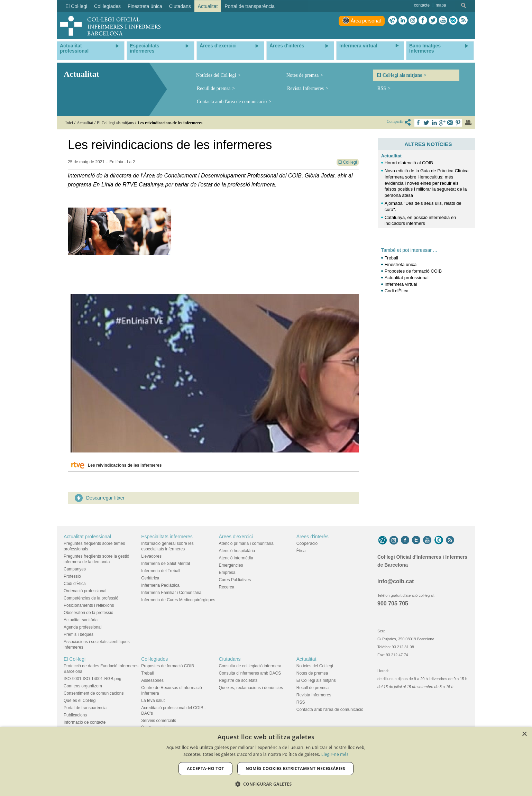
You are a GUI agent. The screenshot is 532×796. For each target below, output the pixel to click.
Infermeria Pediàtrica (160, 585)
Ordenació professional (85, 591)
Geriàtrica (150, 578)
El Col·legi (75, 659)
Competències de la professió (91, 598)
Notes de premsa (302, 75)
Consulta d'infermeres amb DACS (250, 673)
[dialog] (266, 761)
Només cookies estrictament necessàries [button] (295, 768)
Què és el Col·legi (80, 701)
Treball (391, 258)
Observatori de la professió (88, 613)
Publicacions (75, 715)
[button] (266, 784)
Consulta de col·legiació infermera (250, 666)
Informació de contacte (85, 722)
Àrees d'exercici (236, 537)
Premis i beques (79, 634)
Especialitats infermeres (167, 537)
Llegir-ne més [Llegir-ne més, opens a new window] (335, 754)
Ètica (301, 551)
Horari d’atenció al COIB (409, 163)
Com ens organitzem (83, 686)
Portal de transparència (85, 708)
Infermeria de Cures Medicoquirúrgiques (178, 600)
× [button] (524, 734)
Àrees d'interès (313, 537)
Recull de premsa (214, 88)
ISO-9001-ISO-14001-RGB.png (93, 679)
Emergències (231, 565)
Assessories (152, 680)
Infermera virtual (401, 284)
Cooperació (307, 543)
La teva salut (153, 701)
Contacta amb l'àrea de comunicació (232, 102)
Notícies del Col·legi (216, 75)
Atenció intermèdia (236, 558)
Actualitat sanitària (81, 620)
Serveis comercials (159, 721)
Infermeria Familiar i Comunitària (171, 593)
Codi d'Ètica (397, 291)
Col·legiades (154, 659)
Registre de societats (238, 680)
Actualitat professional (407, 278)
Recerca (227, 587)
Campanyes (75, 569)
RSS (382, 88)
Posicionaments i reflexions (89, 605)
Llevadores (151, 556)
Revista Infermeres (305, 88)
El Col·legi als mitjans (399, 75)
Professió (72, 576)
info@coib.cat (396, 581)
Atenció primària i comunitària (246, 543)
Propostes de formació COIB (413, 271)
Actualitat (391, 156)
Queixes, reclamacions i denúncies (251, 688)
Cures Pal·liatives (235, 580)
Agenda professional (82, 627)
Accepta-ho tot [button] (205, 768)
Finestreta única (401, 264)
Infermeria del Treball (161, 571)
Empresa (227, 573)
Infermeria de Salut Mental (166, 564)
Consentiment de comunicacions (94, 693)
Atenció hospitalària (237, 551)
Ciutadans (230, 659)
